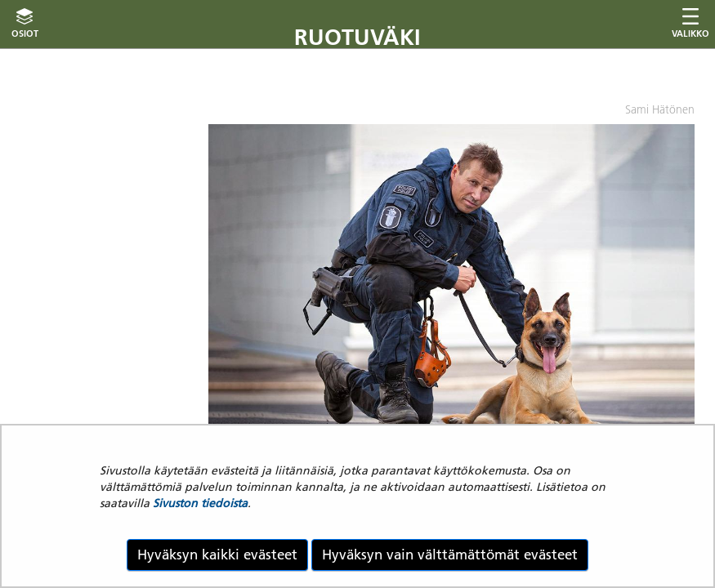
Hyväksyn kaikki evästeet (217, 555)
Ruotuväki (357, 37)
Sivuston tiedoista (200, 503)
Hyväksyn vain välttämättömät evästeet (450, 555)
